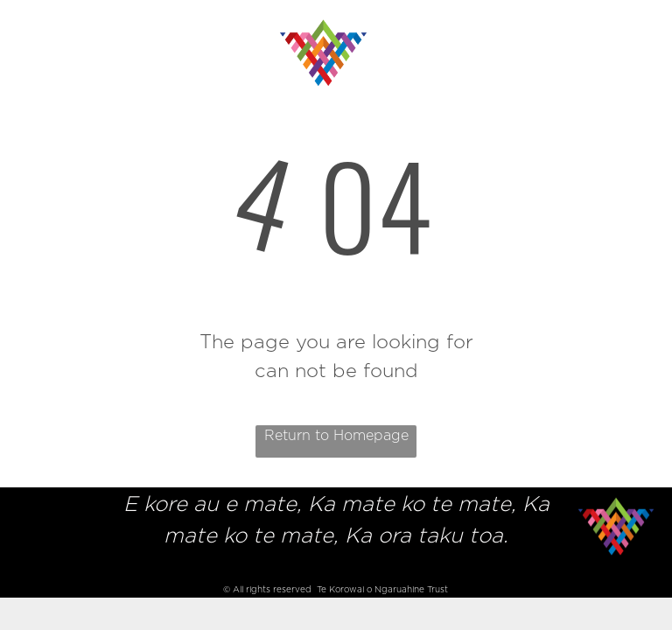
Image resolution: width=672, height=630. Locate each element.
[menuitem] (101, 29)
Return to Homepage (336, 436)
